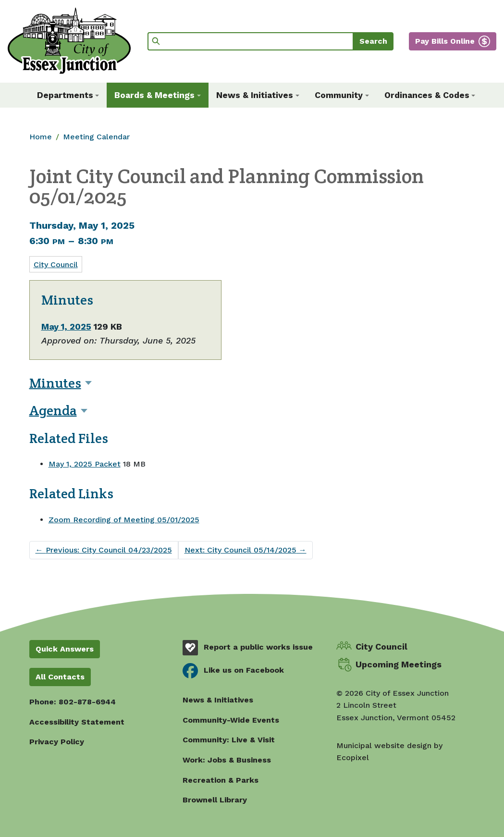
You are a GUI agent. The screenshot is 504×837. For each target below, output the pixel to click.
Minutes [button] (55, 383)
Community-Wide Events (231, 720)
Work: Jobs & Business (227, 760)
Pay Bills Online (445, 41)
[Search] (251, 41)
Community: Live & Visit (229, 740)
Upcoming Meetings (399, 664)
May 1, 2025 (66, 326)
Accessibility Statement (77, 722)
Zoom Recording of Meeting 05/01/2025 (124, 520)
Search (373, 41)
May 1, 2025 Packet (85, 464)
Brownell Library (215, 800)
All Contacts (60, 677)
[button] (68, 95)
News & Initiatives (218, 700)
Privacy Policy (57, 742)
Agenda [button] (53, 410)
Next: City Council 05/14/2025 (246, 550)
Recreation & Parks (221, 780)
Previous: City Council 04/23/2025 (104, 550)
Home (41, 137)
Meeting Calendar (96, 137)
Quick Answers (65, 649)
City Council (56, 265)
